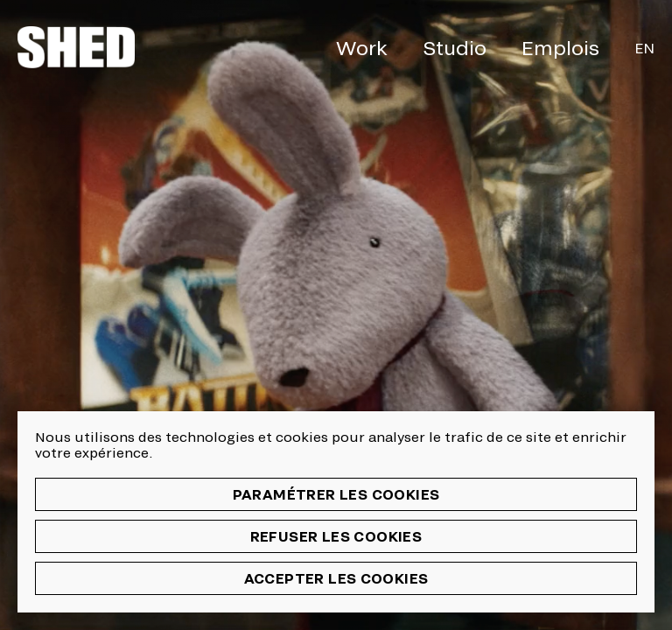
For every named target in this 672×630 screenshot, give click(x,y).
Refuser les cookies (336, 536)
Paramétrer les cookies (336, 494)
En (644, 48)
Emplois (560, 47)
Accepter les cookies (336, 578)
